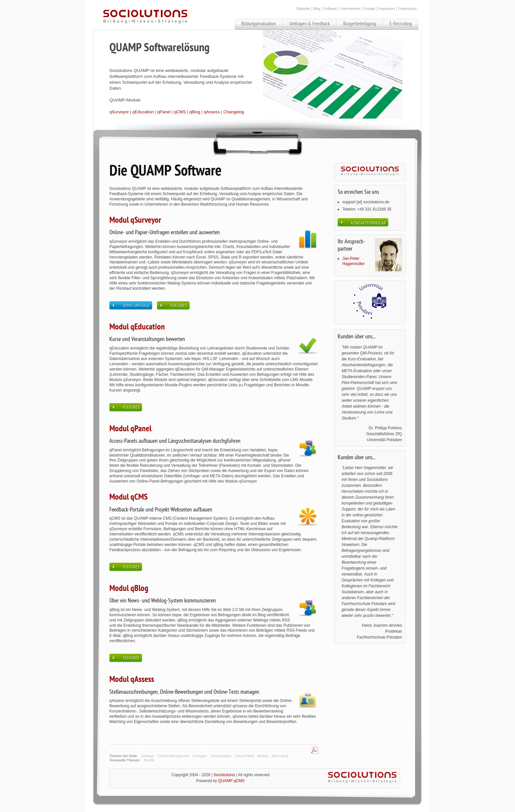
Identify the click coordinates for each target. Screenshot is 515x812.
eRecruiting (280, 756)
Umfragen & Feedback (310, 24)
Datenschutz (408, 9)
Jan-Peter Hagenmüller (353, 261)
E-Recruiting (401, 24)
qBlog (195, 112)
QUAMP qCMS (231, 781)
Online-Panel (244, 756)
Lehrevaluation (221, 756)
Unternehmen (350, 9)
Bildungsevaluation (259, 24)
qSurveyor (119, 112)
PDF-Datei (315, 751)
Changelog (234, 112)
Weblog (263, 756)
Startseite (303, 9)
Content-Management (173, 756)
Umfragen (200, 756)
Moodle (149, 760)
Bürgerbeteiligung (360, 24)
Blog (317, 9)
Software (330, 9)
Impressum (387, 9)
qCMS (180, 112)
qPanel (164, 112)
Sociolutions (224, 775)
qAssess (212, 112)
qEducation (143, 112)
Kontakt (369, 9)
